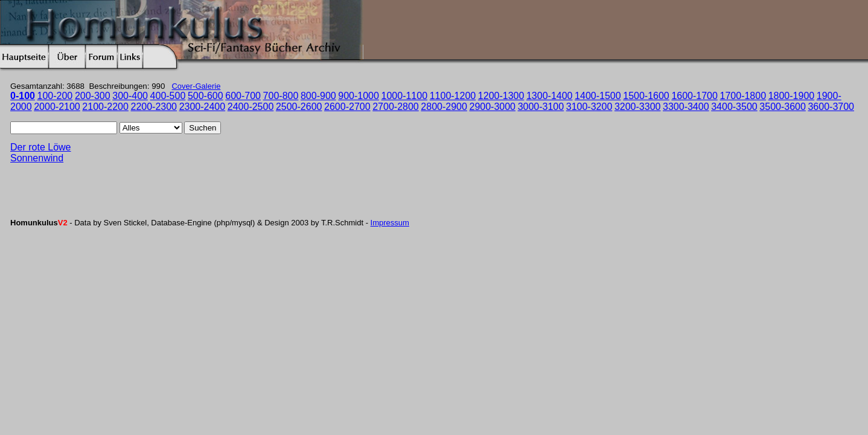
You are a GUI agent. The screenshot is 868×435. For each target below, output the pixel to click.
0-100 (23, 96)
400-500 (168, 96)
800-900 (318, 96)
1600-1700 (694, 96)
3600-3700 (831, 107)
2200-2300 (154, 107)
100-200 (55, 96)
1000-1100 (405, 96)
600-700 (243, 96)
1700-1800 (743, 96)
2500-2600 (299, 107)
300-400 (130, 96)
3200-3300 (638, 107)
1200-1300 (501, 96)
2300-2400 (203, 107)
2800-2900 (444, 107)
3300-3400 (686, 107)
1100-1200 (453, 96)
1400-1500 (598, 96)
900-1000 (359, 96)
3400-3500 (734, 107)
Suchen (203, 128)
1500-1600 (646, 96)
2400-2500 (251, 107)
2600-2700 (347, 107)
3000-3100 (541, 107)
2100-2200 (105, 107)
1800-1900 (792, 96)
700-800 (281, 96)
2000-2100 (57, 107)
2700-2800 (396, 107)
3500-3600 (783, 107)
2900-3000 (492, 107)
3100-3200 (589, 107)
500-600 (206, 96)
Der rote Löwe (41, 147)
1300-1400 (550, 96)
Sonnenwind (37, 158)
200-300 (93, 96)
